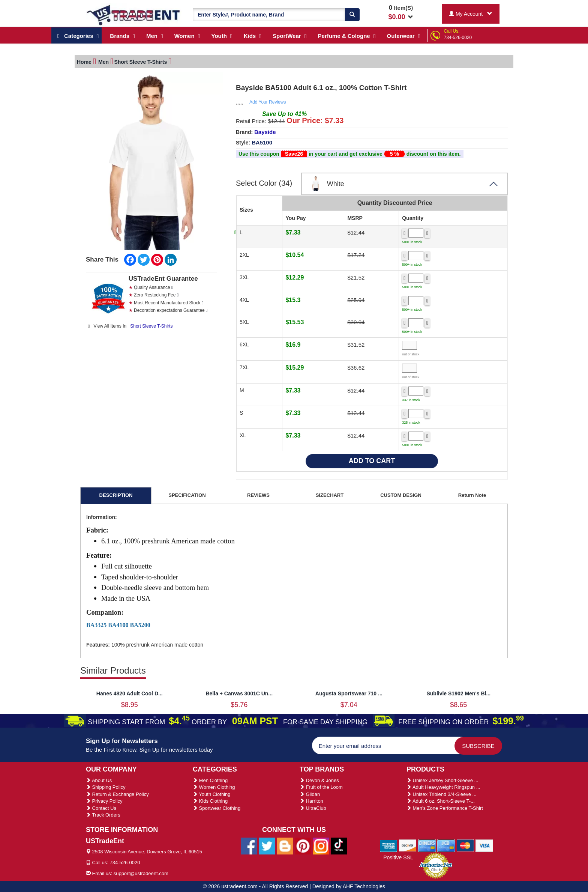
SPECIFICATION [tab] (187, 494)
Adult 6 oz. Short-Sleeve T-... (441, 800)
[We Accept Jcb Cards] (446, 844)
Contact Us (101, 807)
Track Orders (103, 814)
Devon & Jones (319, 779)
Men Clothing (210, 779)
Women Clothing (214, 786)
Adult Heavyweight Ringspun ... (443, 786)
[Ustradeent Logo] (134, 15)
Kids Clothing (210, 800)
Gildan (310, 793)
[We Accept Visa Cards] (484, 844)
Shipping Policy (106, 786)
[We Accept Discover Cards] (408, 844)
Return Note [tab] (472, 494)
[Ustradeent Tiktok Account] (339, 844)
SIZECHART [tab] (330, 494)
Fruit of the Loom (321, 786)
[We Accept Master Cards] (465, 844)
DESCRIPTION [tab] (116, 494)
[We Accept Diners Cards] (427, 844)
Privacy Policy (104, 800)
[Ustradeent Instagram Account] (321, 844)
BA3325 (96, 624)
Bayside (265, 131)
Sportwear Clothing (217, 807)
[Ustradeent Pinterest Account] (303, 844)
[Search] (352, 15)
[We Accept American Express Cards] (389, 844)
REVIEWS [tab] (258, 494)
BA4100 (118, 624)
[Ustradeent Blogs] (285, 844)
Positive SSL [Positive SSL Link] (398, 856)
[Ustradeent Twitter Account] (267, 844)
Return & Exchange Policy (117, 793)
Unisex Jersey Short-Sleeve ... (442, 779)
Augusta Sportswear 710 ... (349, 692)
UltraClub (313, 807)
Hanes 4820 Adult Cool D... (130, 692)
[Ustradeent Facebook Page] (249, 844)
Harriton (311, 800)
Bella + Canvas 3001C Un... (239, 692)
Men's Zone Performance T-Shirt (445, 807)
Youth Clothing (211, 793)
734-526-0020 (458, 38)
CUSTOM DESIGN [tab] (401, 494)
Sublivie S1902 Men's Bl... (458, 692)
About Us (99, 779)
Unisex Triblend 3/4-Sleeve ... (441, 793)
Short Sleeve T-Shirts (151, 325)
